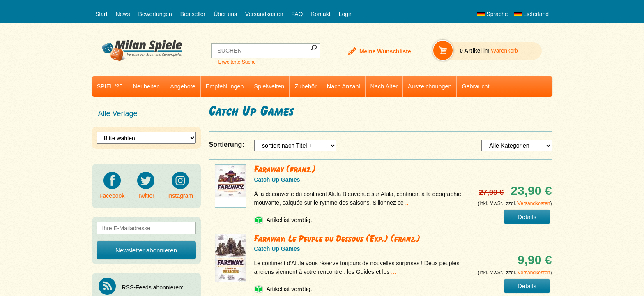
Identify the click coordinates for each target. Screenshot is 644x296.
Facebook (112, 185)
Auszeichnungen (430, 86)
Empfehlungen (225, 86)
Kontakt (321, 14)
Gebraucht (475, 86)
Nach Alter (384, 86)
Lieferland (531, 14)
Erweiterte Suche (237, 62)
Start (101, 14)
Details (527, 217)
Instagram (180, 185)
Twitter (146, 185)
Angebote (183, 86)
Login (346, 14)
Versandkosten (264, 14)
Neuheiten (147, 86)
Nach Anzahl (344, 86)
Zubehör (306, 86)
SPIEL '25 (110, 86)
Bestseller (193, 14)
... (408, 203)
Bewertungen (155, 14)
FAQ (297, 14)
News (123, 14)
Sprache (492, 14)
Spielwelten (269, 86)
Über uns (225, 14)
